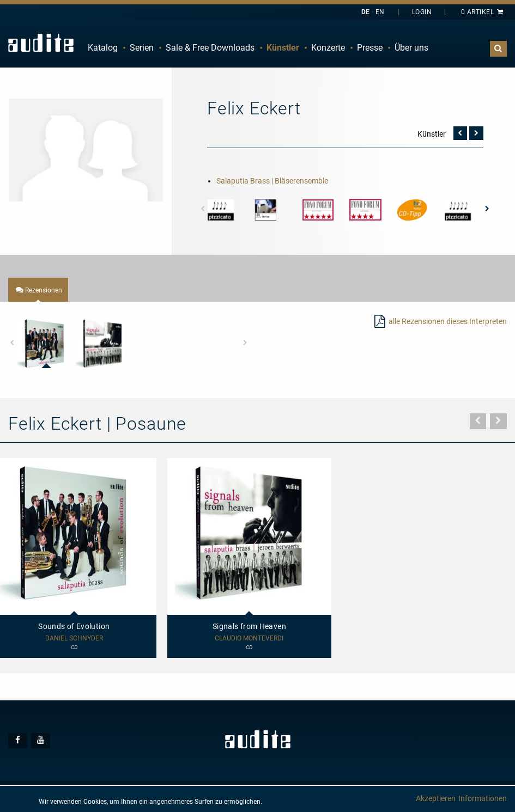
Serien (142, 48)
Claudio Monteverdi (249, 639)
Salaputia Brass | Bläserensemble (272, 181)
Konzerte (328, 48)
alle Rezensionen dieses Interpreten (448, 321)
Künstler (283, 48)
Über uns (411, 48)
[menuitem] (103, 48)
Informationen (483, 798)
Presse (370, 48)
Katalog (103, 48)
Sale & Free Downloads (210, 48)
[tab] (38, 290)
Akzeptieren (436, 798)
